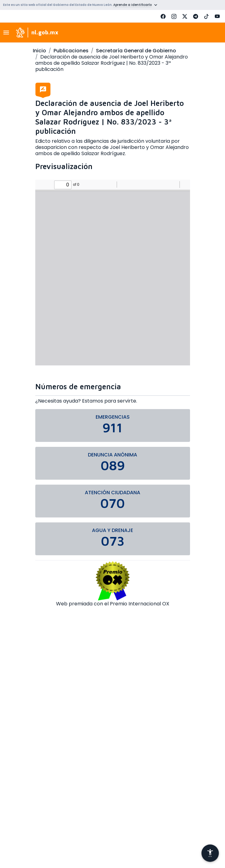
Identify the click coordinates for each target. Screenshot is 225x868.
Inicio (39, 51)
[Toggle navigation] (8, 33)
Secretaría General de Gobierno (136, 51)
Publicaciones (71, 51)
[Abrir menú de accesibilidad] (210, 853)
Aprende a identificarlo (132, 5)
